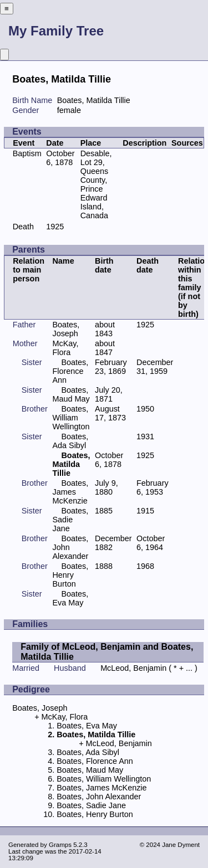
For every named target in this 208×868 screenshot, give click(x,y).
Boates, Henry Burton (70, 575)
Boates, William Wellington (71, 418)
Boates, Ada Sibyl (70, 441)
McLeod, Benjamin (133, 668)
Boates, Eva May (70, 598)
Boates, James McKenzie (70, 492)
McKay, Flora (65, 348)
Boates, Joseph (66, 329)
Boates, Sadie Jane (70, 520)
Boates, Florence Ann (70, 371)
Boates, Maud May (71, 394)
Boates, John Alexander (99, 797)
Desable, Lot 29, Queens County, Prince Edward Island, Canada (96, 184)
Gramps (60, 845)
